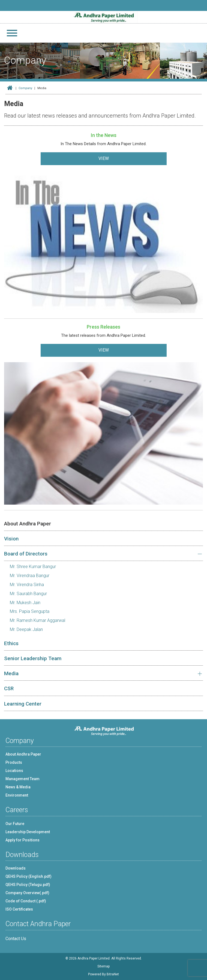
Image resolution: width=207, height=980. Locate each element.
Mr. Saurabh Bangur (28, 594)
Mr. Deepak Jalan (26, 629)
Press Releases (103, 327)
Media (11, 673)
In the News (104, 135)
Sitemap (103, 966)
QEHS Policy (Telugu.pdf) (28, 885)
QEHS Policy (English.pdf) (28, 876)
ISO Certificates (19, 909)
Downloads (16, 868)
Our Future (15, 824)
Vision (11, 539)
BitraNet (113, 974)
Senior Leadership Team (33, 658)
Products (14, 762)
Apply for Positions (22, 840)
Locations (14, 771)
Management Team (22, 779)
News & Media (18, 787)
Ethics (11, 643)
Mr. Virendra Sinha (27, 585)
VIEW (104, 158)
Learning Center (23, 704)
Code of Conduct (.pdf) (26, 901)
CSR (9, 688)
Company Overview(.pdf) (27, 893)
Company (25, 88)
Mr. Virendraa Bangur (30, 576)
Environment (17, 795)
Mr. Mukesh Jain (25, 603)
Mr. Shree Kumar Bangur (33, 567)
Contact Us (16, 939)
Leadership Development (28, 832)
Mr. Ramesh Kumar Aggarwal (37, 620)
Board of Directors (26, 554)
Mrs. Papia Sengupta (30, 611)
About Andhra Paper (28, 524)
